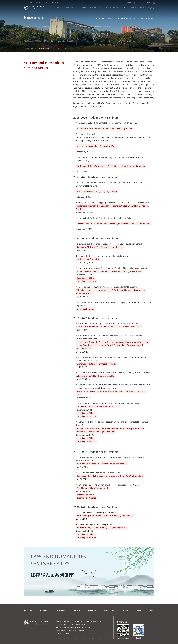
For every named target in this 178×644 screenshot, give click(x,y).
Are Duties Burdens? (85, 309)
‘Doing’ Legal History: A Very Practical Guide (96, 364)
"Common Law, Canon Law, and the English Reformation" (102, 464)
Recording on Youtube (86, 281)
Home (101, 18)
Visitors (55, 3)
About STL (59, 8)
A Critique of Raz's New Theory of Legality (95, 376)
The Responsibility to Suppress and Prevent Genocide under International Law (111, 166)
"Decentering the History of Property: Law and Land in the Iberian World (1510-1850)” (111, 393)
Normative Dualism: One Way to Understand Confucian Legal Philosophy (109, 271)
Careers (125, 8)
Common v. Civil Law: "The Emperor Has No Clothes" (100, 247)
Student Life (114, 8)
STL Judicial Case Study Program (95, 34)
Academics (83, 8)
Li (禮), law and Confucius (88, 259)
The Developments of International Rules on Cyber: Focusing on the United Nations (113, 224)
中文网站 (151, 8)
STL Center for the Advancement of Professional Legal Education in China (52, 34)
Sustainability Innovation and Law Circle (95, 27)
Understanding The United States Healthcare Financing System (104, 128)
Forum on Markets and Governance (126, 41)
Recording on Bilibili (85, 278)
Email (148, 3)
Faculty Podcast (30, 48)
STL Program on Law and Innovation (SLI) (94, 41)
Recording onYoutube (86, 538)
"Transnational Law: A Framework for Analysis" (98, 407)
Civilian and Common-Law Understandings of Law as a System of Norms (109, 327)
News (142, 8)
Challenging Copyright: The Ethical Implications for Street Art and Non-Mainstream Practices (112, 207)
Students (28, 3)
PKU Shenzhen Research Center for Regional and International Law (49, 41)
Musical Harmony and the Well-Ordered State (97, 146)
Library (134, 8)
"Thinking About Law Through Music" (93, 488)
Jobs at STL (138, 3)
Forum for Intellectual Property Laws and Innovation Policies (47, 27)
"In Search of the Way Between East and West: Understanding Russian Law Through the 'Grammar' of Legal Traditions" (110, 430)
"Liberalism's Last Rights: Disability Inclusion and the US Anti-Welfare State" (110, 476)
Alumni (46, 3)
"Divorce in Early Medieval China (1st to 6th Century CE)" (102, 528)
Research (103, 8)
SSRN (75, 27)
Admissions (71, 8)
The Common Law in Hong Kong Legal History (97, 191)
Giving (129, 3)
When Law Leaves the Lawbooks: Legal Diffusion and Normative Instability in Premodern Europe (110, 292)
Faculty (38, 3)
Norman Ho (97, 106)
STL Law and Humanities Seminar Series (135, 18)
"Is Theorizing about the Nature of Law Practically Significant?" (105, 516)
